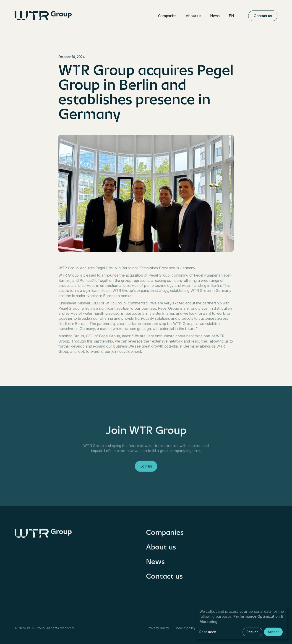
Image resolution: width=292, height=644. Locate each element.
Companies (167, 16)
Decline (252, 632)
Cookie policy (185, 628)
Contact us (263, 16)
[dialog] (242, 623)
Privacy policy (158, 628)
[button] (234, 16)
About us (193, 16)
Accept (273, 632)
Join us (146, 468)
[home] (43, 16)
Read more (208, 632)
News (215, 16)
